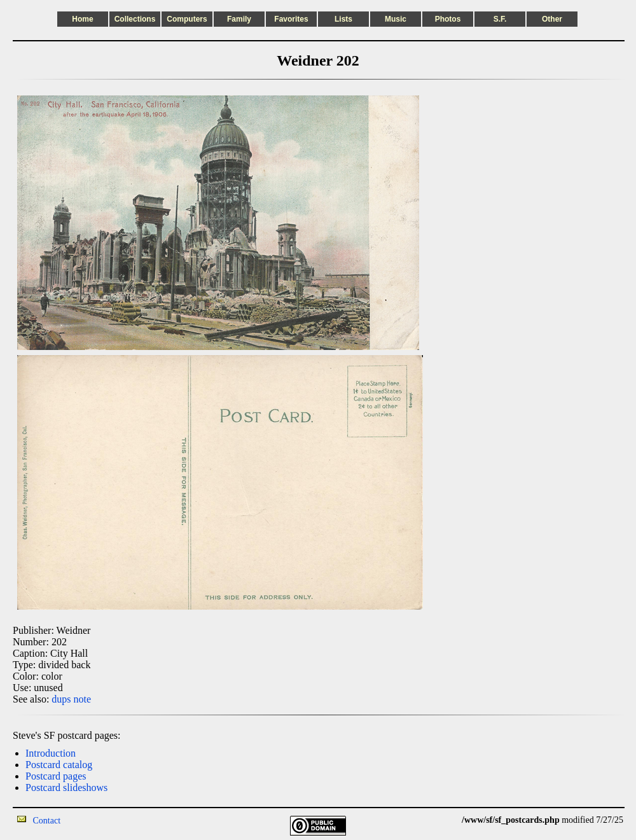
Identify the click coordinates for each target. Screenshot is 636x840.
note (83, 699)
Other (552, 19)
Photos (448, 19)
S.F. (500, 19)
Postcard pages (56, 776)
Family (239, 19)
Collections (135, 19)
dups (61, 699)
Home (82, 19)
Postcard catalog (59, 765)
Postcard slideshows (66, 787)
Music (396, 19)
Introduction (51, 753)
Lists (343, 19)
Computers (187, 19)
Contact (47, 821)
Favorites (291, 19)
